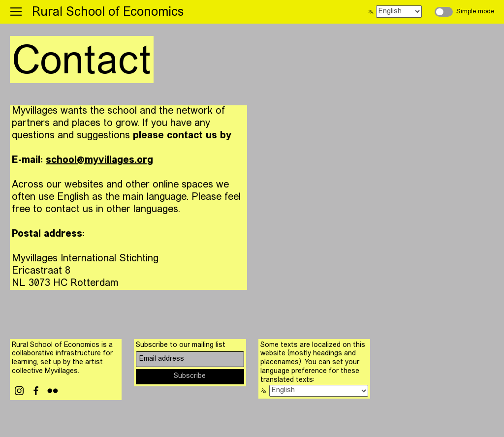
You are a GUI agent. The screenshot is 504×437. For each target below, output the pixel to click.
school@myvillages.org (99, 160)
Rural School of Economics (108, 13)
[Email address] (190, 359)
